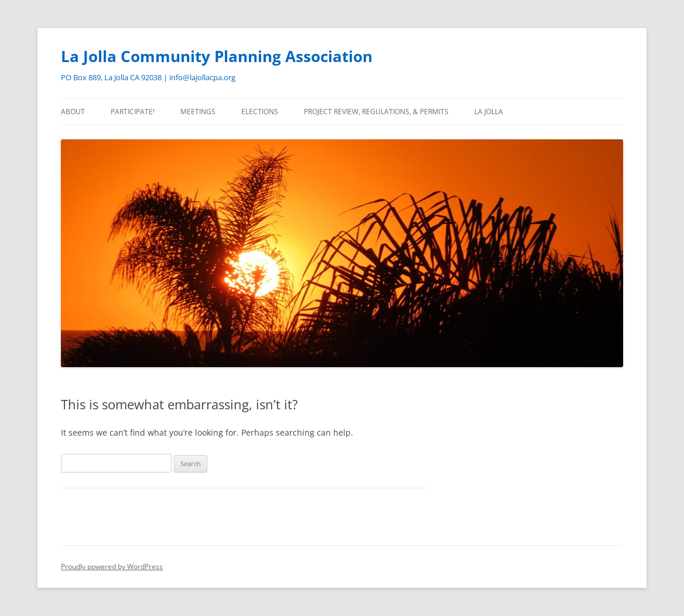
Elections (260, 112)
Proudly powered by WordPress (112, 567)
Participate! (133, 112)
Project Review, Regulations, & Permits (376, 112)
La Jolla (489, 112)
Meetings (198, 112)
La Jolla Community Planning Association (217, 56)
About (73, 112)
